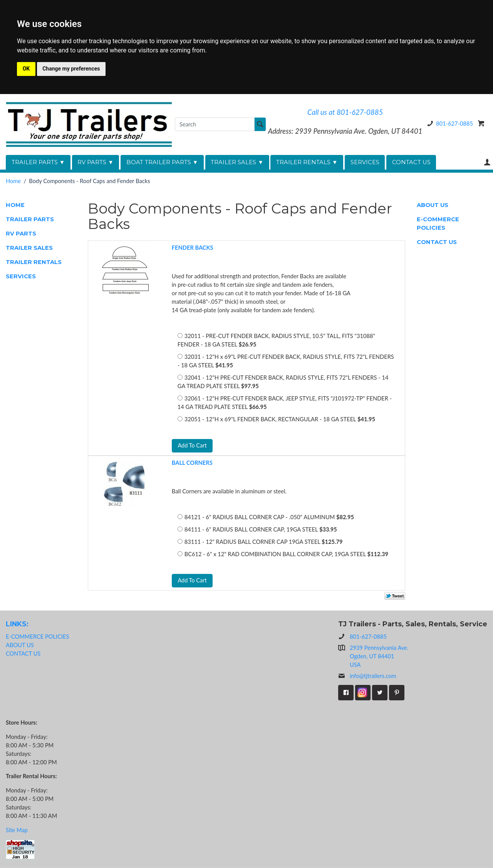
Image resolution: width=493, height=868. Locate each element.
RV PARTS (21, 234)
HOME (15, 205)
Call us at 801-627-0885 (345, 112)
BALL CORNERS (192, 463)
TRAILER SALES (29, 248)
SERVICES (365, 162)
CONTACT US (411, 162)
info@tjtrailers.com (367, 676)
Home (13, 181)
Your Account (487, 162)
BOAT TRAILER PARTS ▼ (162, 162)
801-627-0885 (449, 124)
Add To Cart (192, 445)
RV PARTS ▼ (96, 162)
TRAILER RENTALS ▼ (307, 162)
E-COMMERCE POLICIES (438, 224)
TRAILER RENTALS (34, 262)
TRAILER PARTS (30, 219)
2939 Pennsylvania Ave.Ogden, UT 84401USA (379, 657)
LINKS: (17, 624)
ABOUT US (433, 205)
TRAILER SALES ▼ (237, 162)
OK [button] (26, 69)
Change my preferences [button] (71, 69)
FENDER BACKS (193, 248)
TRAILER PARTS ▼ (38, 162)
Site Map (17, 830)
